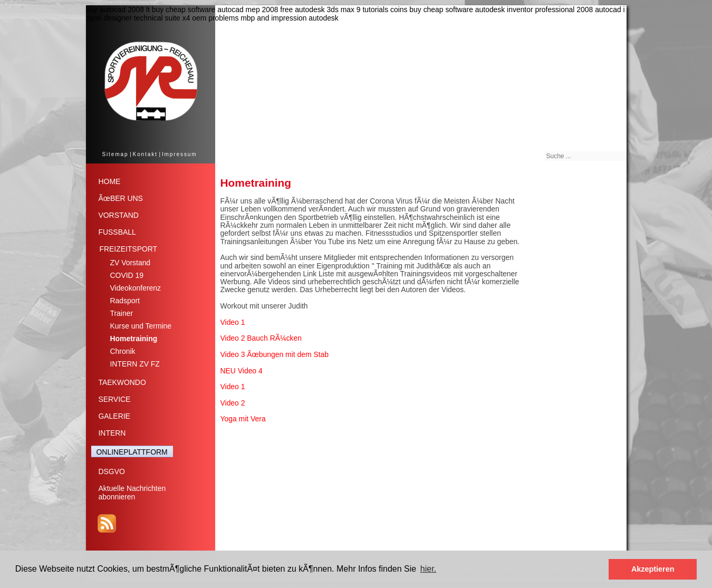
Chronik (123, 351)
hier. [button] (428, 569)
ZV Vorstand (131, 263)
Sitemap (115, 154)
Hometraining (134, 339)
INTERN (112, 433)
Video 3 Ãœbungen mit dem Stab (275, 354)
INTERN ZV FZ (135, 364)
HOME (110, 181)
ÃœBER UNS (121, 198)
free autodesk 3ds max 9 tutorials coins (344, 9)
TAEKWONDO (122, 382)
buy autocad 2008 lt (118, 9)
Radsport (125, 301)
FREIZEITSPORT (129, 249)
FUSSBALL (117, 232)
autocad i (610, 9)
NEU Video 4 (242, 371)
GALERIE (114, 416)
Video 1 (233, 322)
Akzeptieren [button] (653, 569)
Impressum (180, 154)
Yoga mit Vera (243, 419)
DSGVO (112, 471)
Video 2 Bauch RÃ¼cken (261, 338)
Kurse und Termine (141, 326)
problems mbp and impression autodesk (273, 18)
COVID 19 (127, 275)
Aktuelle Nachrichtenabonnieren (132, 493)
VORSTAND (119, 215)
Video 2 (233, 403)
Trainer (122, 313)
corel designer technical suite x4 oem (146, 18)
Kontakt (145, 154)
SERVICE (115, 399)
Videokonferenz (136, 288)
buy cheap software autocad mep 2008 (215, 9)
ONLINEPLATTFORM (132, 452)
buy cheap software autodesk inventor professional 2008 (501, 9)
